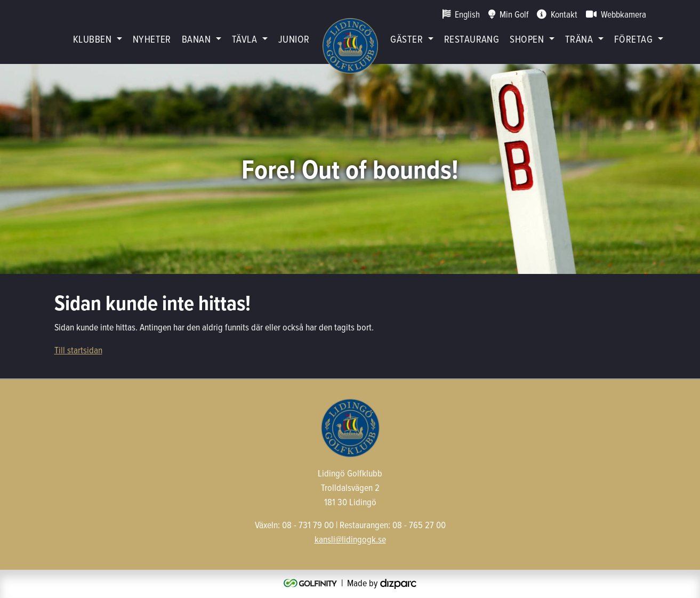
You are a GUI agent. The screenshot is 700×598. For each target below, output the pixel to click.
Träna (579, 39)
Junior (294, 39)
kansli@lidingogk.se (350, 539)
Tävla (244, 39)
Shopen (527, 39)
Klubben (92, 39)
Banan (196, 39)
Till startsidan (78, 350)
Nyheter (152, 39)
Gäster (407, 39)
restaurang (472, 39)
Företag (633, 39)
